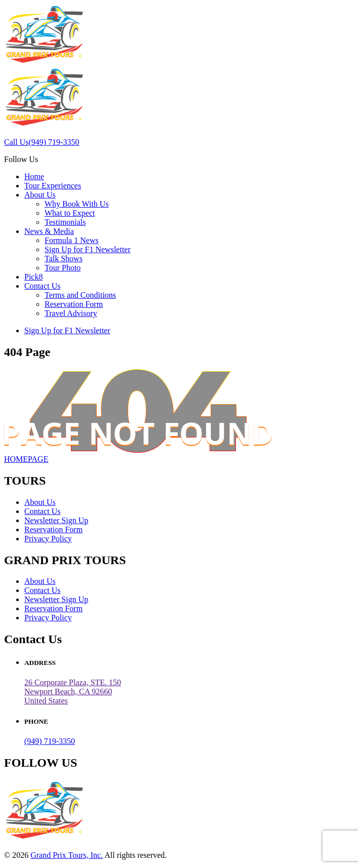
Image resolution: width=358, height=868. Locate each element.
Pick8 (33, 277)
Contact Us (43, 286)
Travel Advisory (71, 313)
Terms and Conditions (80, 295)
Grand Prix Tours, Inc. (67, 855)
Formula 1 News (72, 240)
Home (34, 176)
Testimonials (65, 222)
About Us (40, 195)
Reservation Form (74, 304)
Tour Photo (63, 268)
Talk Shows (64, 259)
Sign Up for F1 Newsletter (88, 249)
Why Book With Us (77, 204)
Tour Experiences (53, 186)
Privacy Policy (48, 539)
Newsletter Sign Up (56, 520)
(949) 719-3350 (50, 741)
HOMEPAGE (26, 459)
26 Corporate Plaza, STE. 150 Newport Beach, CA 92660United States (73, 692)
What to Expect (70, 213)
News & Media (49, 231)
